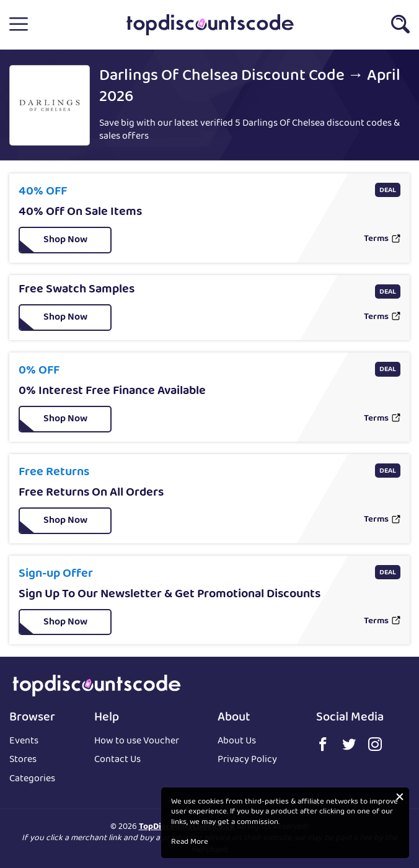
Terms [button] (376, 240)
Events (24, 742)
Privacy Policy (247, 761)
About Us (237, 742)
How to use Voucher (137, 742)
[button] (19, 25)
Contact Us (117, 761)
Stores (23, 761)
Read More (190, 843)
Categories (32, 780)
